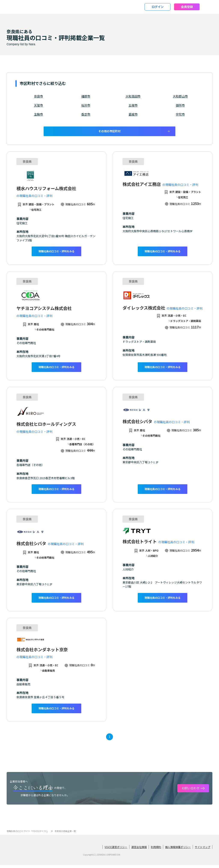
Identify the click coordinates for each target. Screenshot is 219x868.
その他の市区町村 (109, 131)
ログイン (158, 7)
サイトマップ (203, 849)
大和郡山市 (180, 96)
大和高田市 (133, 96)
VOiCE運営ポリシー (116, 849)
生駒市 (38, 114)
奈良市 (38, 96)
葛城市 (133, 114)
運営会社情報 (139, 849)
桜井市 (86, 105)
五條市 (133, 105)
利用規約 (156, 849)
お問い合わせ (191, 791)
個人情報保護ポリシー (178, 849)
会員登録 (187, 7)
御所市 (180, 105)
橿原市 (86, 96)
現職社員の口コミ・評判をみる (57, 251)
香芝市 (86, 114)
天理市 (38, 105)
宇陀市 (180, 114)
